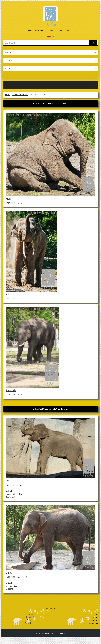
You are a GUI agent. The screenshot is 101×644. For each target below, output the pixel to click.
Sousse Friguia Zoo (14, 494)
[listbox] (50, 52)
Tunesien (10, 497)
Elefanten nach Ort (20, 95)
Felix (8, 295)
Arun (8, 199)
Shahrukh (11, 390)
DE (50, 37)
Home (30, 31)
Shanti (9, 573)
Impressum (39, 31)
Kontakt (69, 31)
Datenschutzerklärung (54, 31)
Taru (8, 481)
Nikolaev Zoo (11, 586)
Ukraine (10, 589)
